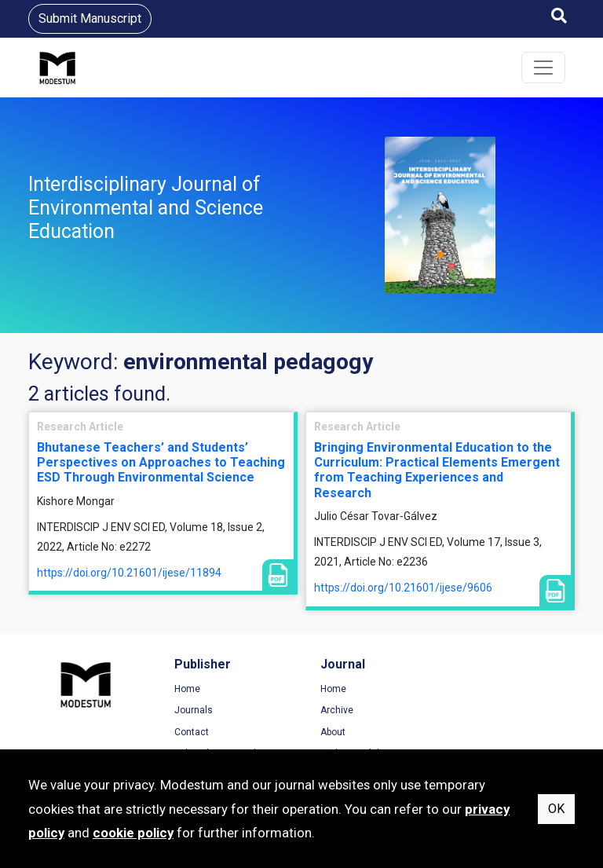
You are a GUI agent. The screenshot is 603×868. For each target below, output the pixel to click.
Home (186, 689)
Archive (334, 710)
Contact (190, 732)
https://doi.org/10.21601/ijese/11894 (129, 573)
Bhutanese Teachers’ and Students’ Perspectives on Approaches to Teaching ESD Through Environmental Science (161, 462)
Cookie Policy (491, 732)
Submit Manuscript (90, 18)
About (330, 732)
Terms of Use (491, 689)
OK (556, 809)
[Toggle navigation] (543, 68)
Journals (192, 710)
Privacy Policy (492, 710)
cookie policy (133, 833)
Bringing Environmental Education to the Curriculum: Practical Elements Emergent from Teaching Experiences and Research (437, 470)
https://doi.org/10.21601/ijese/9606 (403, 588)
